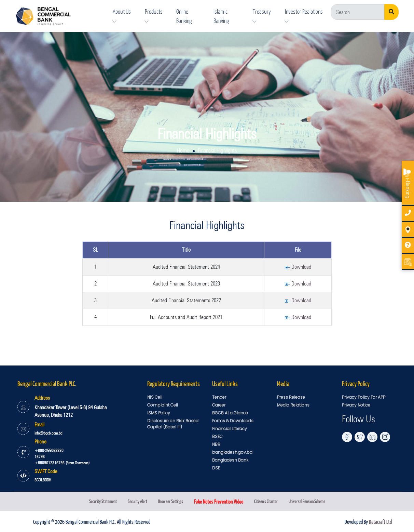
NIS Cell (155, 397)
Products (154, 16)
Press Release (291, 397)
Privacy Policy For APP (364, 397)
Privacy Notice (356, 405)
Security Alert (137, 501)
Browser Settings (171, 501)
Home (183, 150)
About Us (122, 16)
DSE (216, 468)
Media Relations (293, 405)
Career (219, 405)
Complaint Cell (163, 405)
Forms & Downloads (233, 421)
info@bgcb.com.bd (48, 433)
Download (298, 267)
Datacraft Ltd (380, 521)
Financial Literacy (230, 429)
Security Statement (103, 501)
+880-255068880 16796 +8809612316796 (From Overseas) (62, 457)
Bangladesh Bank (230, 460)
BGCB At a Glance (230, 413)
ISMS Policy (159, 413)
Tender (219, 397)
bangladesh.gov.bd (232, 452)
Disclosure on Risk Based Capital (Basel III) (173, 424)
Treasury (262, 16)
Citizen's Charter (266, 501)
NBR (216, 444)
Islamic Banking (221, 16)
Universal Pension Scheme (307, 501)
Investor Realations (304, 16)
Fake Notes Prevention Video (219, 501)
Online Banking (184, 16)
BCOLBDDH (43, 480)
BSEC (217, 436)
